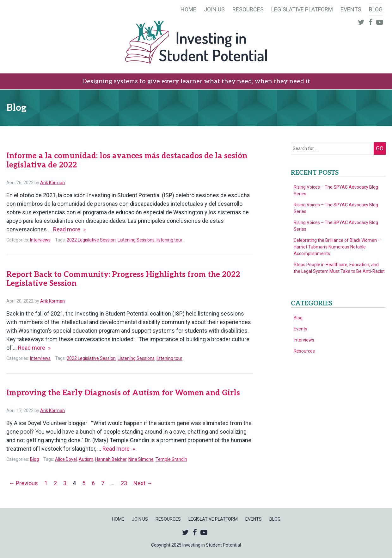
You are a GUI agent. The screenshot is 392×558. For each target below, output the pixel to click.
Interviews (40, 240)
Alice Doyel (66, 459)
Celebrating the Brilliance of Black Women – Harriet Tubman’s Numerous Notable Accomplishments (337, 247)
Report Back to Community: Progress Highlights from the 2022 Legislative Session (123, 279)
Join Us (214, 9)
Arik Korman (52, 183)
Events (351, 9)
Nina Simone (141, 459)
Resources (248, 9)
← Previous (23, 483)
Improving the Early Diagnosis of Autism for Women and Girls (123, 393)
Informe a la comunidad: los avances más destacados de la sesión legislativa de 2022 (127, 160)
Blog (376, 9)
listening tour (169, 240)
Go (380, 148)
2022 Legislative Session (91, 240)
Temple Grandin (171, 459)
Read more (69, 229)
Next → (143, 483)
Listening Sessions (136, 240)
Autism (86, 459)
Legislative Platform (302, 9)
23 (124, 483)
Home (188, 9)
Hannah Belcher (111, 459)
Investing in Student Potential (196, 43)
